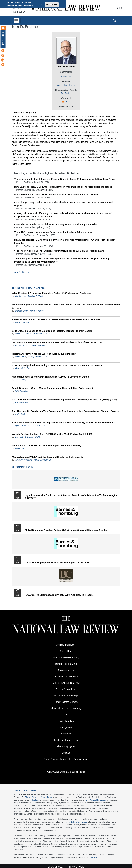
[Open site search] (114, 20)
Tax (66, 766)
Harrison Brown (22, 311)
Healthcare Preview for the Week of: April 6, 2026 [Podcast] (44, 354)
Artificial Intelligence (66, 645)
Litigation (66, 753)
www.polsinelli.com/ (66, 85)
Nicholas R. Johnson (24, 334)
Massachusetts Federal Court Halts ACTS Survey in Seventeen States (50, 377)
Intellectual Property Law (66, 740)
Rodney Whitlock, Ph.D (37, 357)
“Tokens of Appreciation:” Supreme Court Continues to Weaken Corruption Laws (59, 251)
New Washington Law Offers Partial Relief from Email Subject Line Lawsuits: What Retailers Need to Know (66, 306)
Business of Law (66, 670)
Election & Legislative (66, 689)
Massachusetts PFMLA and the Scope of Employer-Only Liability (48, 457)
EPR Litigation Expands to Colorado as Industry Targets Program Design (52, 331)
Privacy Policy (46, 797)
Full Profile (66, 93)
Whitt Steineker (22, 391)
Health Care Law (66, 721)
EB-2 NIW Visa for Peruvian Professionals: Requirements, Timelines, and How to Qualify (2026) (64, 400)
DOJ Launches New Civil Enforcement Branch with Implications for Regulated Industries (63, 187)
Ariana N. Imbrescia (23, 460)
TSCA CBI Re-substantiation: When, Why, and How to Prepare (59, 595)
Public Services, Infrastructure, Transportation (66, 759)
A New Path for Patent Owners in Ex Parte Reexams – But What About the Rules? (57, 320)
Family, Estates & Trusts (66, 702)
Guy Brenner (20, 296)
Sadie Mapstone (39, 345)
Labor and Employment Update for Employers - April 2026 (57, 563)
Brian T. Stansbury (23, 345)
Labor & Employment (66, 747)
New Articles (3, 39)
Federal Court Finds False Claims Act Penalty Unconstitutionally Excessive (56, 224)
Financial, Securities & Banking (66, 708)
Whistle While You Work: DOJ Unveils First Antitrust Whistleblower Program (56, 194)
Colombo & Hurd (22, 403)
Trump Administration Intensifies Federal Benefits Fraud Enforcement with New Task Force (65, 179)
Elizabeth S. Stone (42, 334)
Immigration (66, 727)
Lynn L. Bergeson (23, 426)
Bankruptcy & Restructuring (66, 658)
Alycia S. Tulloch (37, 311)
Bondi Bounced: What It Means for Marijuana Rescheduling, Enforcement (52, 388)
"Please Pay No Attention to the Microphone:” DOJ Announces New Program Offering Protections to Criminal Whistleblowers (62, 260)
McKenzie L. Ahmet (23, 368)
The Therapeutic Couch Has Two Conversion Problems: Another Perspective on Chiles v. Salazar (65, 411)
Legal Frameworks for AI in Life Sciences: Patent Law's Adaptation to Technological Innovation (71, 497)
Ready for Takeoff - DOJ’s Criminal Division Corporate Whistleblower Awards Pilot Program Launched (65, 241)
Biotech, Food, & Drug (66, 664)
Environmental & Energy (66, 696)
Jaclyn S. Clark (21, 414)
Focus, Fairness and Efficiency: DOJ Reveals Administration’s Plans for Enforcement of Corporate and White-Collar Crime (63, 215)
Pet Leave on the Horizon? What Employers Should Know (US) (47, 446)
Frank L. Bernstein (23, 323)
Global (66, 715)
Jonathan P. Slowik (35, 296)
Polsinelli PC (66, 77)
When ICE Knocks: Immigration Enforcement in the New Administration (54, 232)
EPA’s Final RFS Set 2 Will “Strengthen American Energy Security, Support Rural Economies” (64, 423)
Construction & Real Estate (66, 677)
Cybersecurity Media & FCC (66, 683)
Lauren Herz (20, 449)
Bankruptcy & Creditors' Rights (28, 437)
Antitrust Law (66, 651)
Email (67, 102)
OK (41, 4)
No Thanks (52, 4)
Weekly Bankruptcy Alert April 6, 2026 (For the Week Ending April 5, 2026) (53, 434)
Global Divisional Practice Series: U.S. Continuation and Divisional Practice (66, 530)
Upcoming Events (24, 467)
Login (119, 8)
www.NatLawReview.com (96, 800)
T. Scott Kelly (21, 380)
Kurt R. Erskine (66, 67)
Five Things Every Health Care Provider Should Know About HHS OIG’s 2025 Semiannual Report (63, 204)
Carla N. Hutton (38, 426)
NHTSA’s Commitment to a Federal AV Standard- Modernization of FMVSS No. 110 (57, 342)
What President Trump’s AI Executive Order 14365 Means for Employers (52, 293)
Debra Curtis (20, 357)
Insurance (66, 734)
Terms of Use (31, 797)
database (35, 800)
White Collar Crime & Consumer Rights (66, 772)
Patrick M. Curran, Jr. (42, 460)
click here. (94, 858)
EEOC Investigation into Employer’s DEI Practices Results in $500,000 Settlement (57, 365)
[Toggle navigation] (16, 21)
